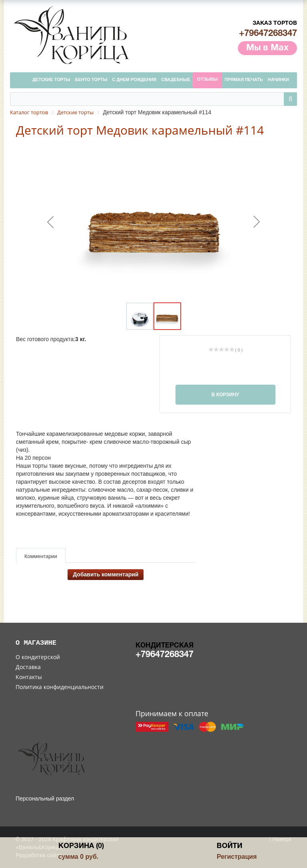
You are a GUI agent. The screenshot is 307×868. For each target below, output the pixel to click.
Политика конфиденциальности (60, 687)
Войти (229, 846)
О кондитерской (38, 657)
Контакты (29, 677)
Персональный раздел (45, 798)
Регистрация (237, 857)
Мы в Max (267, 48)
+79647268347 (268, 34)
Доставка (28, 667)
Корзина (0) (81, 846)
